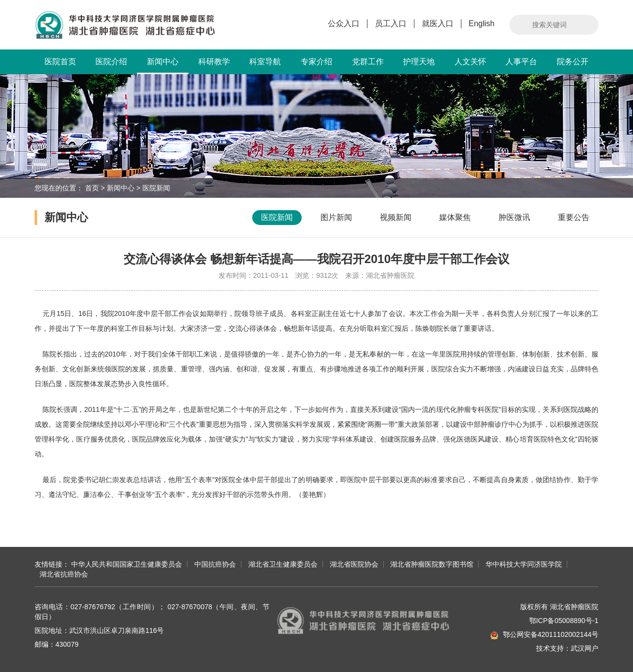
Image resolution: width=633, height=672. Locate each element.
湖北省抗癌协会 (64, 574)
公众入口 (344, 23)
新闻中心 (163, 66)
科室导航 (265, 62)
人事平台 (521, 62)
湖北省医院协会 (354, 564)
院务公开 (573, 62)
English (482, 23)
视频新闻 (396, 217)
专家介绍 (316, 62)
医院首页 (60, 62)
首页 (92, 188)
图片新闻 (336, 217)
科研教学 (214, 62)
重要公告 (574, 217)
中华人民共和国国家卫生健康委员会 (127, 564)
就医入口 (438, 23)
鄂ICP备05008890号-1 (564, 621)
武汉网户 (585, 648)
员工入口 (391, 23)
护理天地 (419, 62)
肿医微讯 (514, 217)
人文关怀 (470, 62)
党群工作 (368, 62)
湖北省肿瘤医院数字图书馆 (432, 564)
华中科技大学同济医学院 (524, 564)
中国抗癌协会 (215, 564)
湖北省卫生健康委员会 (283, 564)
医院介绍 (111, 62)
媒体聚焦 (455, 217)
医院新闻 (156, 188)
